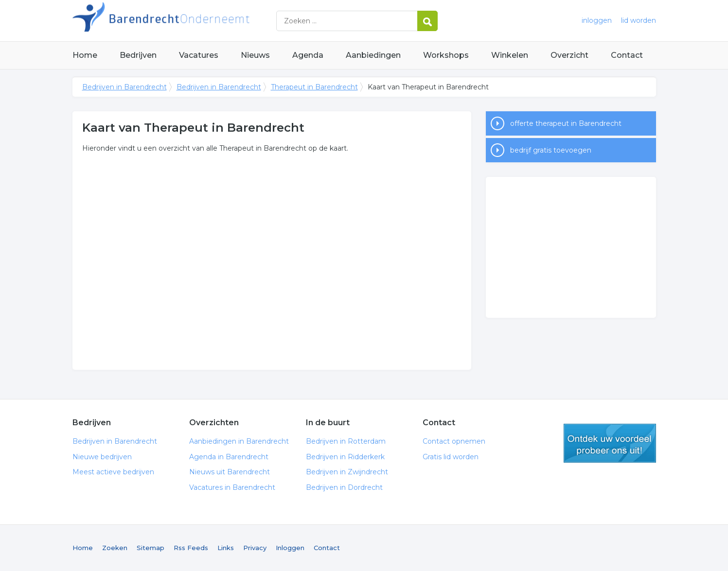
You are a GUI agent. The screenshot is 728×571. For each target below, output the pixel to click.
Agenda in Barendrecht (229, 457)
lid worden (639, 20)
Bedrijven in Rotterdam (346, 441)
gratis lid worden (610, 443)
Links (226, 548)
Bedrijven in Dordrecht (344, 487)
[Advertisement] (571, 247)
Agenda (308, 55)
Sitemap (151, 548)
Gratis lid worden (451, 457)
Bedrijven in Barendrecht (194, 21)
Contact (627, 55)
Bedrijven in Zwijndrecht (347, 472)
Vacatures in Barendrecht (232, 487)
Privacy (255, 548)
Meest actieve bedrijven (113, 472)
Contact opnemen (454, 441)
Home (85, 55)
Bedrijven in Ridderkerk (345, 457)
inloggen (597, 20)
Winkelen (510, 55)
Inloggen (290, 548)
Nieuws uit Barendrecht (230, 472)
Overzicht (569, 55)
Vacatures (199, 55)
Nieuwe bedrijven (102, 457)
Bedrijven (138, 55)
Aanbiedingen (373, 55)
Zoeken (115, 548)
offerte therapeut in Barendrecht (566, 123)
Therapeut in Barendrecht (314, 87)
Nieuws (255, 55)
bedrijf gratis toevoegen (551, 150)
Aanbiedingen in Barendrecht (239, 441)
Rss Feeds (191, 548)
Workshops (446, 55)
